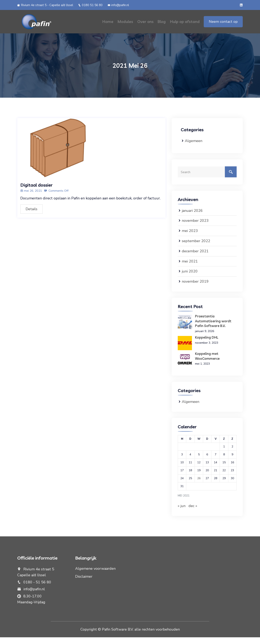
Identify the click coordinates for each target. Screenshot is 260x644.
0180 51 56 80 (90, 5)
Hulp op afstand (185, 25)
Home (109, 25)
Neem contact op (223, 25)
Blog (162, 25)
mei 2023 (190, 238)
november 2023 (195, 228)
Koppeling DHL (207, 344)
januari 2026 (192, 218)
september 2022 (196, 248)
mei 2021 (190, 268)
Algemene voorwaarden (95, 575)
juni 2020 (190, 278)
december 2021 (195, 258)
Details (31, 211)
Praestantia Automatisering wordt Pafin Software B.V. (213, 328)
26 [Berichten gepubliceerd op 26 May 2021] (199, 485)
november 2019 (195, 288)
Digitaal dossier (36, 187)
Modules (126, 25)
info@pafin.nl (118, 5)
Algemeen (194, 148)
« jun (182, 513)
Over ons (146, 25)
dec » (193, 513)
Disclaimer (84, 583)
